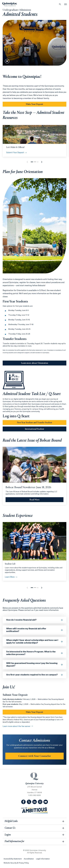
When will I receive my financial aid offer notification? (26, 630)
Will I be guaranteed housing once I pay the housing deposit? (32, 665)
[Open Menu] (66, 4)
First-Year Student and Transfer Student (35, 423)
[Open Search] (60, 4)
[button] (32, 162)
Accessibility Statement (13, 859)
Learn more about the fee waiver (16, 726)
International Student (34, 429)
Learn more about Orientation (35, 363)
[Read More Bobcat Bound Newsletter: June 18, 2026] (34, 500)
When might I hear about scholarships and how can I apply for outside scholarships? (32, 641)
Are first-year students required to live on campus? (32, 675)
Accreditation (29, 859)
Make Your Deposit (34, 104)
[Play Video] (7, 61)
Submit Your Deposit (15, 153)
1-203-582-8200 (34, 795)
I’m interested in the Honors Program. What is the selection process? (31, 653)
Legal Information (43, 859)
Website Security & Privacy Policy (16, 863)
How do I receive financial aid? (21, 620)
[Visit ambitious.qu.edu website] (35, 810)
